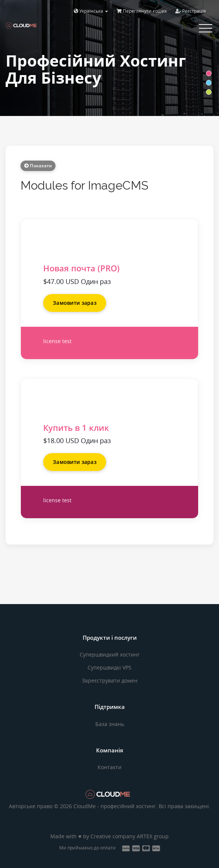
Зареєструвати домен (110, 680)
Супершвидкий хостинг (110, 654)
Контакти (110, 767)
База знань (110, 724)
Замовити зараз (75, 303)
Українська (91, 11)
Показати (38, 166)
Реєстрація (191, 11)
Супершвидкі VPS (110, 667)
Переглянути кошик (142, 11)
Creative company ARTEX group (130, 836)
